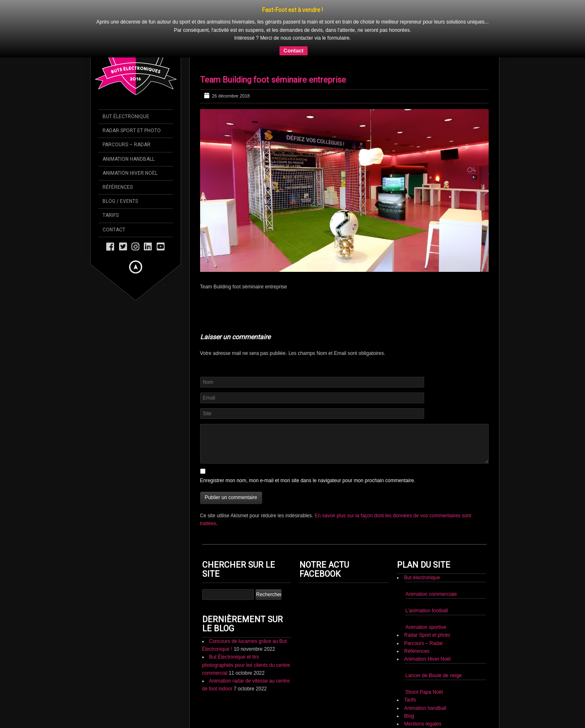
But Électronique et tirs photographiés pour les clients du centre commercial (246, 643)
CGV (409, 710)
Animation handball (425, 686)
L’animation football (426, 589)
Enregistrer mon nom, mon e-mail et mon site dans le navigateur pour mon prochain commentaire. (308, 459)
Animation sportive (426, 605)
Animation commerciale (431, 572)
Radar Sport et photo (427, 613)
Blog (409, 694)
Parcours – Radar (423, 621)
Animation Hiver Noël (427, 637)
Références (417, 629)
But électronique (422, 556)
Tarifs (410, 678)
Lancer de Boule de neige (433, 654)
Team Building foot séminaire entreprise (273, 58)
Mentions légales (423, 702)
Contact (412, 718)
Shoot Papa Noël (424, 670)
